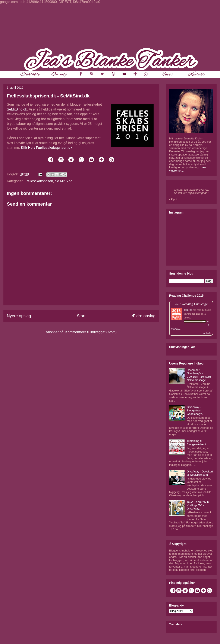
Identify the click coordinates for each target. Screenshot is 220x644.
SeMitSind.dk (17, 109)
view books (206, 333)
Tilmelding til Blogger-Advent (196, 443)
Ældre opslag (143, 316)
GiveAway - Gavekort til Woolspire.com (200, 473)
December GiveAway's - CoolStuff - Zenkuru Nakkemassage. (199, 375)
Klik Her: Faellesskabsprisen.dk (47, 148)
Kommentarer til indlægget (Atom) (91, 332)
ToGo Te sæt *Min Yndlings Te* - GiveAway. (198, 505)
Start (81, 316)
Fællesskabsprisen (39, 181)
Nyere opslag (19, 316)
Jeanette (188, 310)
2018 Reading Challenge (191, 304)
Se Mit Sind (64, 181)
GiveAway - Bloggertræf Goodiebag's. (195, 410)
